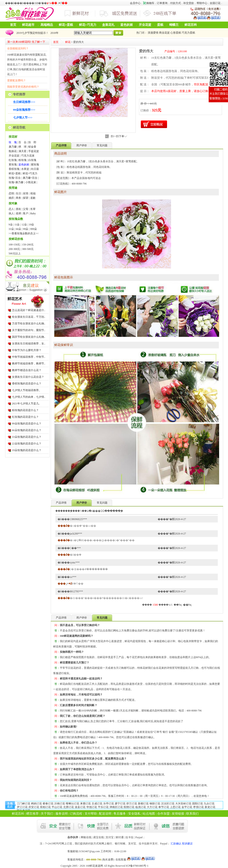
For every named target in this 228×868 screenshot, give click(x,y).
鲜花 (68, 42)
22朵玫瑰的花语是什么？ (27, 444)
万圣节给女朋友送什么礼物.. (29, 323)
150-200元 (28, 245)
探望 (26, 198)
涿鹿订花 (85, 804)
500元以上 (15, 253)
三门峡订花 (24, 804)
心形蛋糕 (176, 33)
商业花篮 (164, 33)
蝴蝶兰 (174, 25)
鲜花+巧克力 (88, 25)
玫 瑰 (13, 142)
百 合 (22, 142)
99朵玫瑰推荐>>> (24, 110)
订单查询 (162, 3)
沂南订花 (60, 804)
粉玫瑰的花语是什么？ (25, 410)
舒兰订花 (132, 804)
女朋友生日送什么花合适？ (28, 377)
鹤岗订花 (36, 804)
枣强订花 (198, 807)
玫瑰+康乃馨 (16, 182)
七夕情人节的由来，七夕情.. (29, 397)
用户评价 (82, 145)
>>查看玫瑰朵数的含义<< (24, 233)
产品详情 (61, 503)
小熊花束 (31, 182)
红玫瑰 (13, 160)
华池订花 (92, 807)
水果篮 (25, 169)
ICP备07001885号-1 (137, 866)
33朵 (11, 229)
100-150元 (14, 245)
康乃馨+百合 (30, 178)
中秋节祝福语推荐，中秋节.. (29, 357)
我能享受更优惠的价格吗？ (23, 87)
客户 (26, 213)
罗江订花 (22, 807)
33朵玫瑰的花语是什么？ (27, 437)
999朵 (34, 229)
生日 (18, 193)
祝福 (33, 193)
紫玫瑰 (35, 165)
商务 (18, 198)
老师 (18, 213)
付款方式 (176, 3)
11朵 (17, 225)
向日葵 (35, 169)
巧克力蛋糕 (188, 33)
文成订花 (97, 804)
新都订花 (143, 804)
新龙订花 (210, 807)
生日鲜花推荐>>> (24, 102)
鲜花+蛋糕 (66, 25)
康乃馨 (13, 147)
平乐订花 (103, 807)
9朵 (11, 225)
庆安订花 (34, 807)
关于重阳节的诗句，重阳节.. (29, 330)
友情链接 (178, 814)
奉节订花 (164, 807)
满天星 (22, 151)
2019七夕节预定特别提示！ (32, 33)
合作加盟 (163, 814)
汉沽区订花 (168, 804)
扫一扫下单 (119, 136)
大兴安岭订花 (183, 804)
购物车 (149, 3)
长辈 (33, 209)
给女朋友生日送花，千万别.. (29, 317)
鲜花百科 (191, 25)
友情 (26, 193)
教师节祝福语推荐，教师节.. (29, 364)
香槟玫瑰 (14, 169)
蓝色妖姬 (127, 25)
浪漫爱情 (153, 33)
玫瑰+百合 (15, 178)
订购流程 (76, 814)
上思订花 (175, 807)
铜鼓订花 (155, 804)
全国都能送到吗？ (18, 48)
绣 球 (22, 147)
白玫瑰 (32, 160)
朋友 (18, 209)
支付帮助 (91, 814)
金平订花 (187, 807)
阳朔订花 (129, 807)
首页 (13, 25)
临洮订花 (141, 807)
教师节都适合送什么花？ (27, 370)
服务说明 (62, 814)
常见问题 (102, 145)
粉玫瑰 (22, 160)
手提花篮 (34, 151)
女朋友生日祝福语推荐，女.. (29, 344)
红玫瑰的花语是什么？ (25, 417)
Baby (33, 213)
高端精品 (47, 25)
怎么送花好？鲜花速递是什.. (29, 310)
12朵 (24, 225)
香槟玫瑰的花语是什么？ (27, 384)
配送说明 (105, 814)
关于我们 (47, 814)
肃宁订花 (120, 804)
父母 (26, 209)
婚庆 (11, 198)
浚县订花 (80, 807)
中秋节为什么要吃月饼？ (27, 350)
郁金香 (32, 147)
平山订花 (57, 807)
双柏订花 (45, 807)
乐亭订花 (109, 804)
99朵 (26, 229)
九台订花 (209, 804)
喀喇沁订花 (73, 804)
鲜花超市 (28, 25)
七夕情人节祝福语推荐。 (27, 390)
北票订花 (69, 807)
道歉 (33, 198)
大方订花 (152, 807)
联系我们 (192, 814)
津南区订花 (116, 807)
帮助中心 (202, 3)
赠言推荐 (32, 814)
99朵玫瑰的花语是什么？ (27, 424)
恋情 (11, 193)
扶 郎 (32, 142)
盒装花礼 (108, 25)
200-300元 (14, 249)
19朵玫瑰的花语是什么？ (27, 450)
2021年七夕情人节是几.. (26, 404)
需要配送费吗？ (16, 80)
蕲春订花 (48, 804)
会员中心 (135, 3)
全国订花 (215, 3)
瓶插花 (13, 151)
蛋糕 (160, 25)
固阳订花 (198, 804)
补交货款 (189, 3)
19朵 (31, 225)
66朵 (18, 229)
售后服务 (120, 814)
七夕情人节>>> (23, 118)
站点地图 (149, 814)
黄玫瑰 (13, 165)
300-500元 (28, 249)
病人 (11, 213)
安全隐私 (134, 814)
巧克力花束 (28, 156)
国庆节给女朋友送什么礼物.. (29, 337)
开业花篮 (145, 25)
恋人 (11, 209)
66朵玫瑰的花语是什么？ (27, 430)
